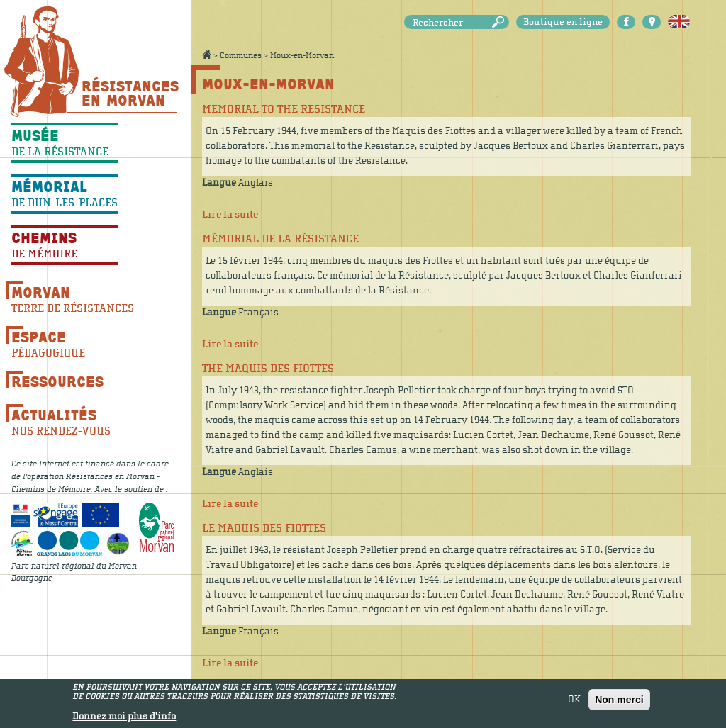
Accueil (206, 55)
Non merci (619, 702)
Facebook (626, 22)
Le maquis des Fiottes (264, 528)
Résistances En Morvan (129, 93)
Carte (652, 22)
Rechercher (501, 22)
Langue (219, 183)
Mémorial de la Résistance (280, 239)
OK (574, 702)
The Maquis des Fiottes (268, 369)
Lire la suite (230, 214)
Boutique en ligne (563, 22)
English (679, 22)
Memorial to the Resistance (284, 109)
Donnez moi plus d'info (124, 719)
